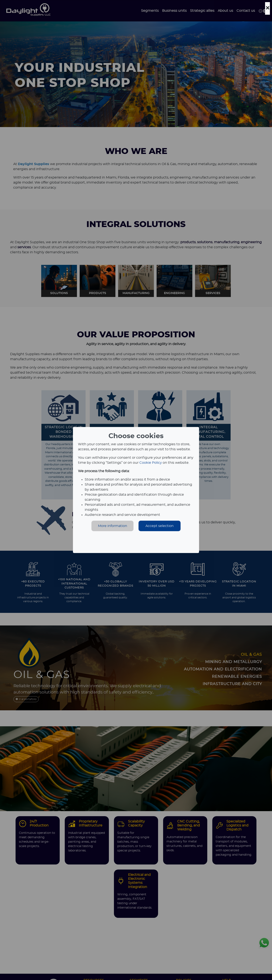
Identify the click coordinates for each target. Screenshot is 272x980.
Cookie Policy (151, 463)
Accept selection (160, 526)
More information (113, 526)
